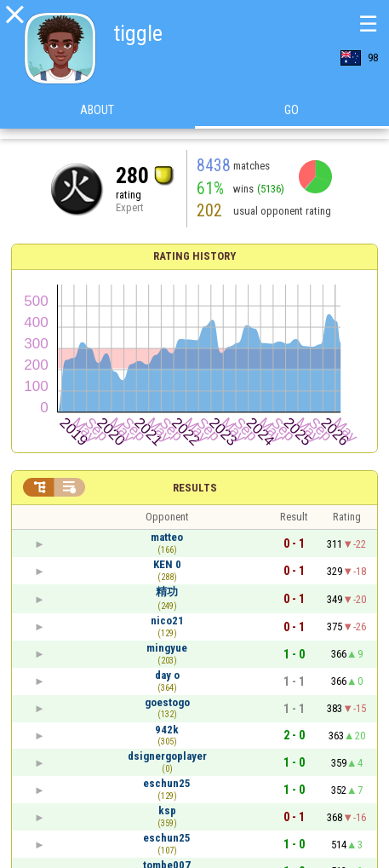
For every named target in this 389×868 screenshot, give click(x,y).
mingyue (167, 648)
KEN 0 (167, 564)
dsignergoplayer (167, 756)
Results (195, 488)
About (97, 118)
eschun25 (167, 783)
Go (292, 118)
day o (167, 675)
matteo (167, 537)
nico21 (167, 621)
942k (167, 730)
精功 (167, 592)
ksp (167, 811)
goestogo (167, 702)
